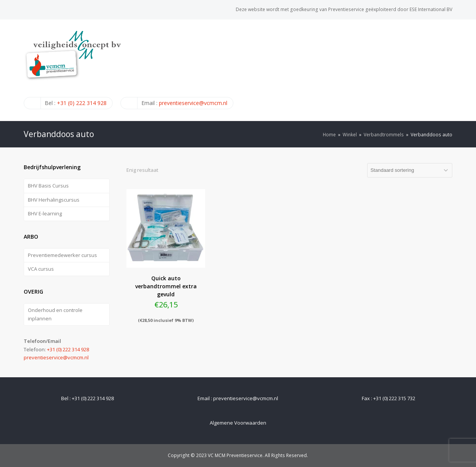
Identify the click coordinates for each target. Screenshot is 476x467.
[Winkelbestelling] (410, 170)
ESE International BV (431, 9)
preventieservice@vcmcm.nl (193, 103)
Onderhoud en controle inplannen (55, 314)
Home (329, 134)
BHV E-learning (45, 213)
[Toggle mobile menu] (448, 70)
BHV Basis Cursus (48, 186)
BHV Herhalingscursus (54, 200)
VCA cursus (41, 269)
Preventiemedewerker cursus (62, 255)
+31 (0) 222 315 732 (394, 398)
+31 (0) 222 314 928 (82, 103)
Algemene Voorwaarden (238, 423)
